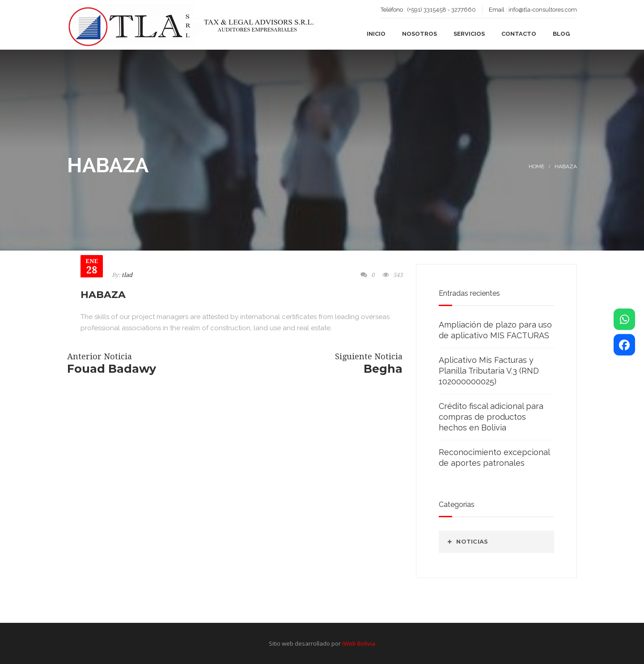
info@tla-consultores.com (543, 10)
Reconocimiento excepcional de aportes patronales (494, 458)
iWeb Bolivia (359, 643)
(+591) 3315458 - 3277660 (441, 10)
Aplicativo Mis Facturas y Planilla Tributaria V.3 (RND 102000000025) (489, 371)
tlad (127, 275)
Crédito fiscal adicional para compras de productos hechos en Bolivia (491, 417)
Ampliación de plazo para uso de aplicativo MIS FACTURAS (495, 330)
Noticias (472, 541)
